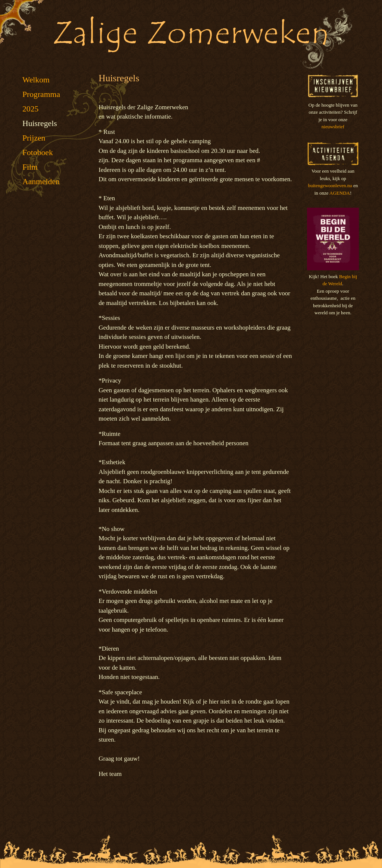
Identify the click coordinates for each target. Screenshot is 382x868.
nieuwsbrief (333, 127)
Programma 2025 (41, 102)
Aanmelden (41, 182)
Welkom (36, 80)
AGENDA (340, 193)
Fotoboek (38, 152)
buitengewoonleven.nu (330, 185)
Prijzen (34, 138)
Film (30, 167)
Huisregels (40, 123)
